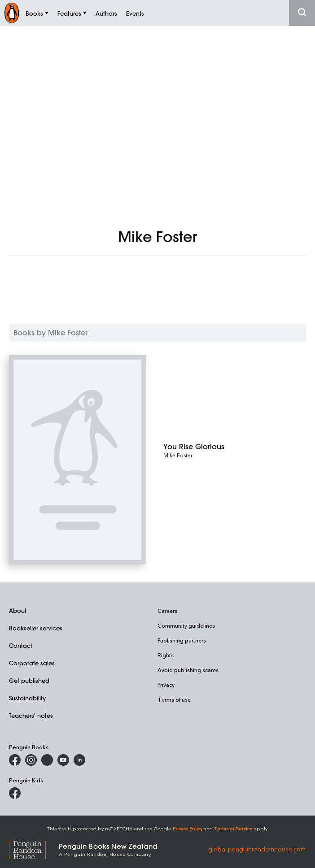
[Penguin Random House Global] (34, 849)
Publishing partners (182, 640)
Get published (29, 680)
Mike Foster (178, 455)
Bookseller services (36, 628)
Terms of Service (233, 828)
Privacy (166, 685)
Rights (166, 655)
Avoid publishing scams (188, 670)
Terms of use (174, 699)
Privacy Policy (188, 828)
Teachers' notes (31, 715)
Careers (167, 611)
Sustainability (27, 698)
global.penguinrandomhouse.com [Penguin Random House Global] (257, 849)
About (18, 610)
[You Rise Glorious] (235, 447)
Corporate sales (32, 663)
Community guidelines (186, 625)
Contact (21, 645)
